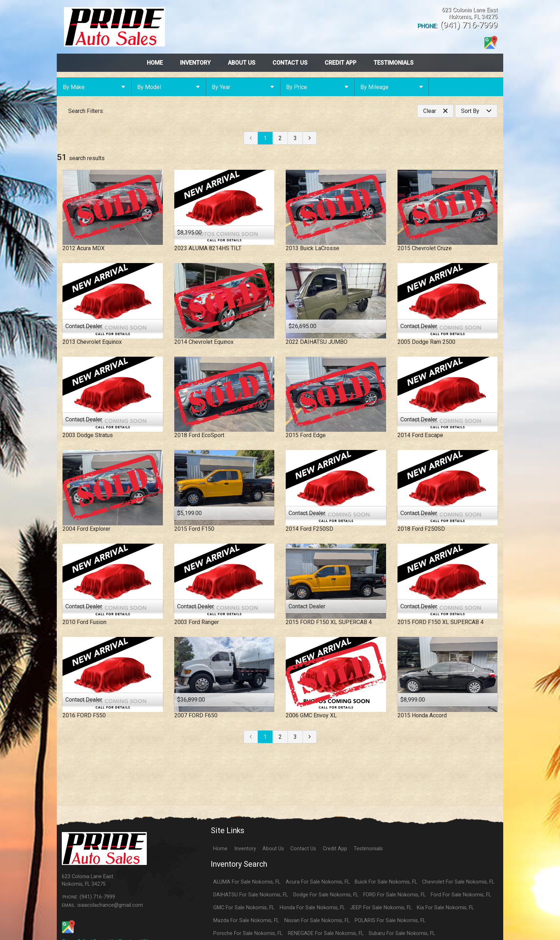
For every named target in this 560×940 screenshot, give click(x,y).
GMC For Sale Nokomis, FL (244, 908)
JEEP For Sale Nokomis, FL (381, 908)
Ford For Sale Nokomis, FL (461, 895)
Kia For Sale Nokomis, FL (445, 908)
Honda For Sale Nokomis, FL (312, 908)
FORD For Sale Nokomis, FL (394, 895)
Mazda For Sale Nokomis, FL (246, 921)
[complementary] (539, 919)
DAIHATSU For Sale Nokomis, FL (251, 895)
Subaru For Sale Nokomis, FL (402, 933)
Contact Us (303, 849)
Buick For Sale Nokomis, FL (386, 882)
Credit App (335, 849)
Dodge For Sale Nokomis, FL (326, 895)
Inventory (245, 849)
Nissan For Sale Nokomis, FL (317, 921)
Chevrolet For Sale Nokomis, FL (458, 882)
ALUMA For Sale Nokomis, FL (247, 882)
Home (220, 849)
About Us (273, 849)
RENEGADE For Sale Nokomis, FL (326, 933)
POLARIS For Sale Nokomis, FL (390, 921)
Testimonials (368, 849)
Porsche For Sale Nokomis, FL (248, 933)
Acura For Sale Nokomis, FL (318, 882)
